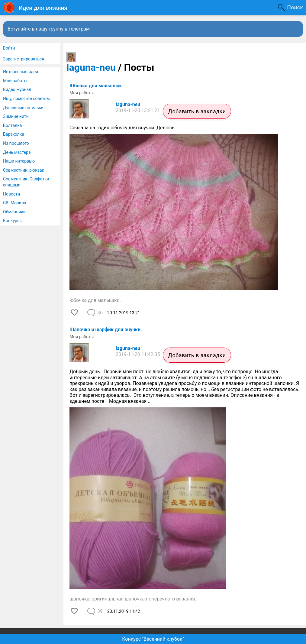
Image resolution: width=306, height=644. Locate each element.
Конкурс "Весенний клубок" (153, 639)
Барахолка (14, 134)
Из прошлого (16, 143)
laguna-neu (91, 67)
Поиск (295, 7)
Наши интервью (19, 161)
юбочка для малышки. (95, 300)
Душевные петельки (23, 108)
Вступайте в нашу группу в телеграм (49, 29)
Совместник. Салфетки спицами (26, 182)
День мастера (17, 152)
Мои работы (15, 81)
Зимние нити (16, 116)
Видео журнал (17, 89)
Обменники (14, 212)
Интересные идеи (21, 72)
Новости (11, 194)
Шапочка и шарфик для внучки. (106, 330)
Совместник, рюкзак (24, 170)
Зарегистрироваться (24, 59)
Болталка (12, 125)
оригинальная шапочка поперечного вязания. (144, 599)
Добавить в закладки (197, 111)
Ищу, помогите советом (26, 99)
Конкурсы (13, 221)
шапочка (79, 599)
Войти (9, 48)
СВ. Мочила (15, 203)
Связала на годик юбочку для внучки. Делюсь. (123, 128)
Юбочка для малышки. (96, 86)
